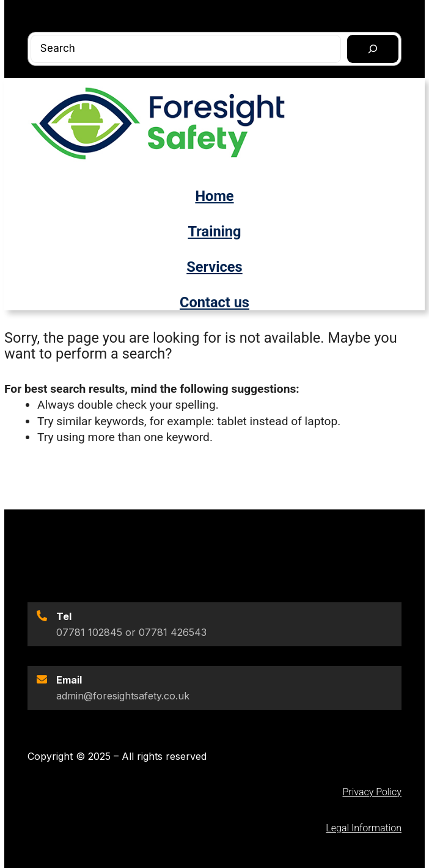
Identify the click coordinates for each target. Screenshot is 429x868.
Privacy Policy (372, 792)
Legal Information (364, 828)
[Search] (373, 49)
